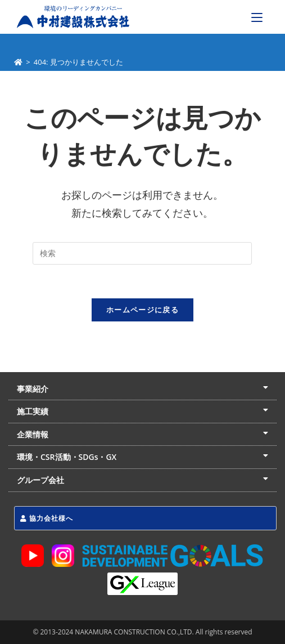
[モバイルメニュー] (257, 17)
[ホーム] (18, 62)
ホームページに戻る (142, 310)
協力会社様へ (47, 518)
